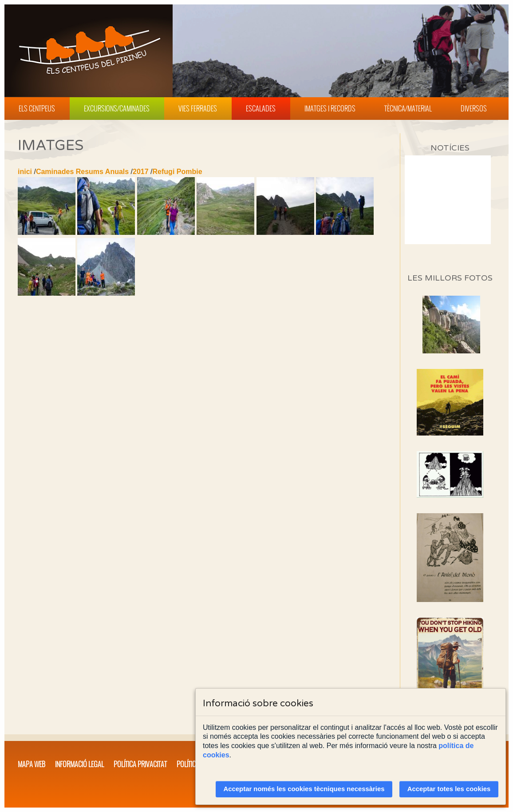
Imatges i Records (330, 108)
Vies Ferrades (198, 108)
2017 (141, 172)
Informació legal (79, 764)
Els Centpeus (37, 108)
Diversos (474, 108)
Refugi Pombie (178, 172)
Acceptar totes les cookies (449, 789)
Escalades (261, 108)
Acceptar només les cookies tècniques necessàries (304, 789)
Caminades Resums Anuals (82, 172)
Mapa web (32, 764)
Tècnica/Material (408, 108)
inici (25, 172)
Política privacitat (140, 764)
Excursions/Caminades (117, 108)
